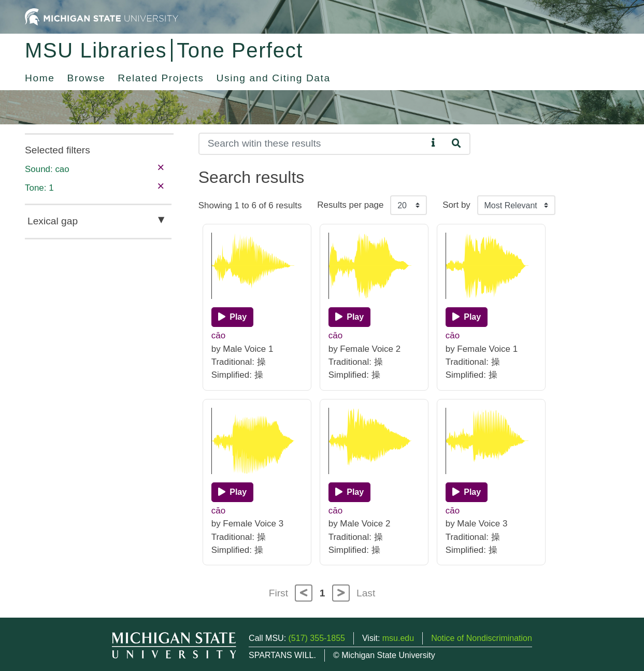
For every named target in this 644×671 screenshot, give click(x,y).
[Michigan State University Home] (102, 16)
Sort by (456, 205)
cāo (218, 336)
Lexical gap (53, 221)
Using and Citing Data (274, 78)
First (278, 593)
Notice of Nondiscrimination (482, 638)
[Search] (313, 144)
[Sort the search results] (516, 205)
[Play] (232, 317)
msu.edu (398, 638)
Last (366, 593)
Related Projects (161, 78)
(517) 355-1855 (317, 638)
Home (40, 78)
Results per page (350, 205)
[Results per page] (409, 205)
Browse (87, 78)
